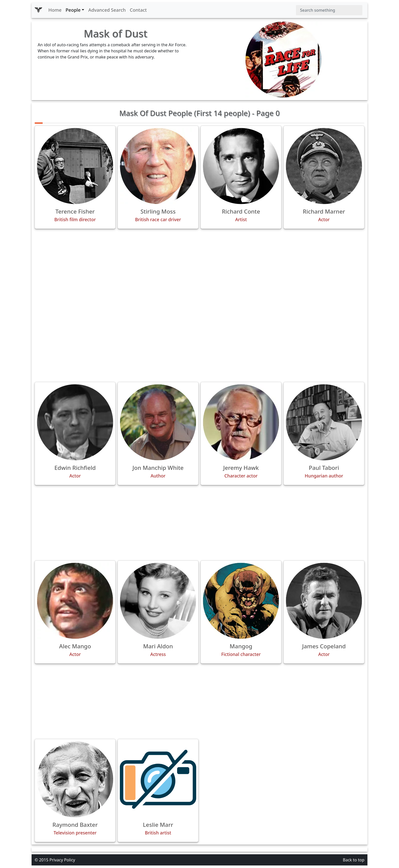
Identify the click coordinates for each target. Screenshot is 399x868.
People (73, 10)
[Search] (329, 10)
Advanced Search (107, 10)
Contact (138, 10)
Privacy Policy (62, 860)
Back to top (354, 860)
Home (55, 10)
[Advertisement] (199, 268)
